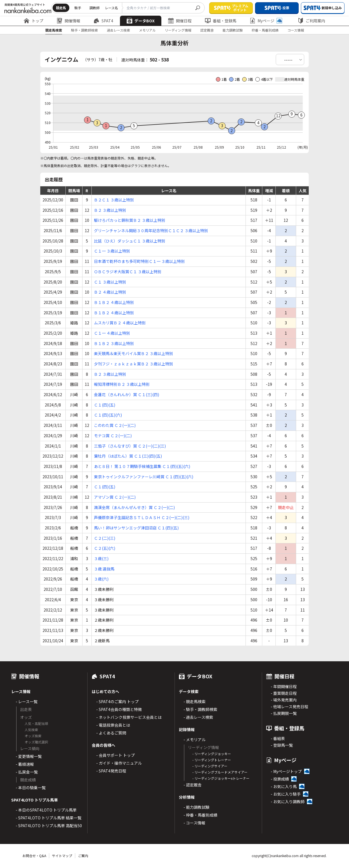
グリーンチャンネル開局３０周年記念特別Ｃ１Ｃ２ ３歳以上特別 (151, 230)
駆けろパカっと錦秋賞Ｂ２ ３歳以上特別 (130, 220)
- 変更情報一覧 (29, 756)
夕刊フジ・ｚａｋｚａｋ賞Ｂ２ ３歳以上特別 (134, 364)
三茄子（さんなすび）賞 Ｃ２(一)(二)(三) (130, 446)
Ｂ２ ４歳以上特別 (110, 292)
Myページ (266, 21)
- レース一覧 (27, 701)
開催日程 (180, 21)
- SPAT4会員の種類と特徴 (119, 709)
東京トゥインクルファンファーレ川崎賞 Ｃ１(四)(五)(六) (144, 477)
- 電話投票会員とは (113, 725)
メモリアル (147, 30)
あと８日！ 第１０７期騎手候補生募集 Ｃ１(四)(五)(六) (142, 466)
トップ (34, 21)
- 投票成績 (280, 779)
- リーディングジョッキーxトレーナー (221, 778)
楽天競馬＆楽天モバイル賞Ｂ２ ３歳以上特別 (134, 353)
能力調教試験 (233, 30)
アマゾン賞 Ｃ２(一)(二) (115, 497)
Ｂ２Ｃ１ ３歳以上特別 (114, 200)
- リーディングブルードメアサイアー (220, 772)
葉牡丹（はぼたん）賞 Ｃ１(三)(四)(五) (128, 456)
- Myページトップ (286, 771)
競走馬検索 (54, 30)
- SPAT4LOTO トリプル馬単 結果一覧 (49, 818)
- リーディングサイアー (210, 766)
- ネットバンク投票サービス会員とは (129, 717)
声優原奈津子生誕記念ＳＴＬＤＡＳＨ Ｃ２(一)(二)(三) (142, 517)
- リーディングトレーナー (212, 760)
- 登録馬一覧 (282, 745)
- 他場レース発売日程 (289, 707)
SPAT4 (103, 21)
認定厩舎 (207, 30)
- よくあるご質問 (111, 733)
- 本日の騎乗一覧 (31, 788)
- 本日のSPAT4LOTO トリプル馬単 (46, 810)
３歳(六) (101, 579)
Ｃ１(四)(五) (105, 405)
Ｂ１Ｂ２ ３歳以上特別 (114, 343)
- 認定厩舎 (193, 785)
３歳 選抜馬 (104, 569)
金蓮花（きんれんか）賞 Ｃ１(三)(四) (127, 394)
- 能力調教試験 (196, 807)
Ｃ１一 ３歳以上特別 (112, 251)
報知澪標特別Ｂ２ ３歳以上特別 (122, 384)
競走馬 (61, 8)
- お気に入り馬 (284, 786)
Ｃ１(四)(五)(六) (108, 415)
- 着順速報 (25, 764)
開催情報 (69, 21)
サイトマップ (62, 856)
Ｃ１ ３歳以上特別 (110, 282)
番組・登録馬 (221, 21)
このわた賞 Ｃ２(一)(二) (115, 425)
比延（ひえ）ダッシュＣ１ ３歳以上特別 (130, 241)
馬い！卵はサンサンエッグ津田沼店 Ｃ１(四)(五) (136, 528)
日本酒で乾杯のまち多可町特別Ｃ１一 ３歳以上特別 (139, 261)
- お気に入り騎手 (286, 794)
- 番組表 (278, 738)
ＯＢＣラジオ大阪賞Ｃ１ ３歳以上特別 (128, 272)
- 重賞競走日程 (284, 693)
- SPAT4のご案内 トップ (117, 701)
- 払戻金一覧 (27, 772)
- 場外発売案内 (284, 700)
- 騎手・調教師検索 (200, 709)
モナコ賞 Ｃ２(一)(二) (113, 436)
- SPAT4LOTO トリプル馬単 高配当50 (49, 826)
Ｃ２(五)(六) (105, 548)
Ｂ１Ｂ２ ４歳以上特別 (114, 302)
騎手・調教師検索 (84, 30)
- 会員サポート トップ (115, 755)
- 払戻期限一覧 (284, 713)
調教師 (95, 8)
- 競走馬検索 (194, 701)
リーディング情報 (178, 30)
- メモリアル (194, 739)
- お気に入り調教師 (288, 802)
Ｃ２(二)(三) (105, 538)
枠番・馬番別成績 (265, 30)
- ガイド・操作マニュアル (119, 763)
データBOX (141, 21)
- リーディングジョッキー (212, 754)
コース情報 (296, 30)
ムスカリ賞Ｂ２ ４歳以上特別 (120, 323)
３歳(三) (101, 558)
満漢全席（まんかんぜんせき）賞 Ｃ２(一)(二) (134, 507)
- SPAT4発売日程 (111, 771)
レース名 (111, 8)
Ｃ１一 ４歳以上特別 (112, 333)
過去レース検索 (118, 30)
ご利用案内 (312, 21)
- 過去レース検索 (198, 717)
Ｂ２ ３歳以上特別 (110, 210)
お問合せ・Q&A (34, 856)
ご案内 (83, 856)
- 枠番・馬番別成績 (200, 815)
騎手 (78, 8)
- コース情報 (194, 823)
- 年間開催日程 (284, 686)
